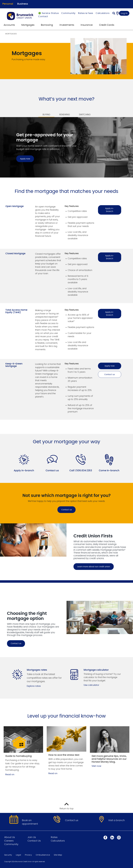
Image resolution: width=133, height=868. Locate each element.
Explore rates (34, 686)
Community (68, 13)
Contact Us (34, 841)
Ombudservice (43, 855)
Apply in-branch (110, 210)
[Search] (114, 14)
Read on (10, 775)
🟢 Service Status (48, 13)
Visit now (96, 766)
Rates (54, 837)
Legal (18, 855)
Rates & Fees (86, 13)
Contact (43, 17)
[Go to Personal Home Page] (20, 16)
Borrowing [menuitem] (47, 25)
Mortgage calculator (96, 670)
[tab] (46, 113)
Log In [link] (124, 13)
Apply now (110, 366)
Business (23, 4)
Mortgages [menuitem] (28, 25)
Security (8, 855)
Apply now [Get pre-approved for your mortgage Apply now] (25, 159)
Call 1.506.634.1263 (81, 471)
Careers (9, 841)
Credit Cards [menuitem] (107, 25)
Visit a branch (117, 820)
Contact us (110, 374)
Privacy (28, 855)
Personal (8, 4)
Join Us (32, 837)
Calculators (103, 13)
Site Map (58, 855)
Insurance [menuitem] (87, 25)
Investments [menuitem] (67, 25)
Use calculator (91, 685)
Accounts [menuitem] (9, 25)
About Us (10, 837)
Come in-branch (109, 471)
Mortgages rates (37, 670)
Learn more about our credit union (94, 567)
